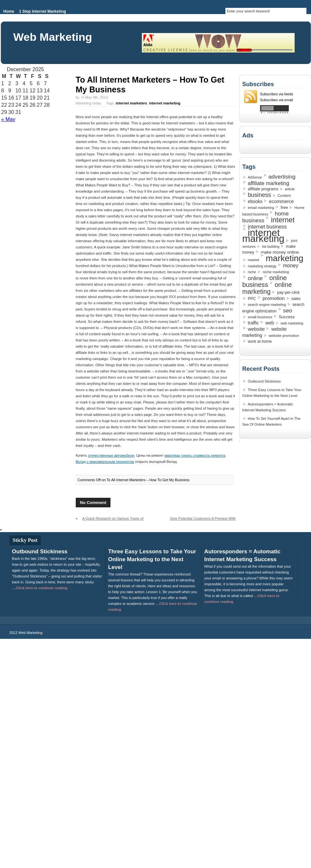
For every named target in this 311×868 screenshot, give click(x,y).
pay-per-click (288, 292)
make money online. (280, 252)
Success (286, 317)
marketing (284, 258)
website (256, 329)
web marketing (292, 323)
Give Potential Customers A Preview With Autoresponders (203, 521)
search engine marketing (267, 305)
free (284, 207)
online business (265, 281)
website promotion (284, 336)
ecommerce (281, 201)
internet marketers (131, 103)
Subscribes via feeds (277, 94)
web (270, 323)
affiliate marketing (269, 183)
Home (9, 11)
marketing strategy (262, 266)
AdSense (255, 177)
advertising (282, 177)
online (255, 278)
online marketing (267, 288)
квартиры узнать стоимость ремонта (195, 455)
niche (252, 272)
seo (288, 310)
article (290, 189)
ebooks (255, 201)
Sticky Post (25, 540)
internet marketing (165, 103)
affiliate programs (263, 189)
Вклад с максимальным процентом (105, 462)
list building (271, 246)
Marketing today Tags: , (128, 103)
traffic (254, 323)
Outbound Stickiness (264, 381)
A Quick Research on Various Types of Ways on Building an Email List (110, 521)
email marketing (261, 208)
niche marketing (276, 272)
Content (284, 196)
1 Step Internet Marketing (42, 11)
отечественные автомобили (111, 455)
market (254, 260)
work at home (260, 341)
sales (296, 299)
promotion (274, 298)
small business (260, 317)
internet (283, 220)
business (260, 195)
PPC (252, 299)
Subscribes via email (277, 100)
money (291, 266)
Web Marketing (53, 37)
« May (8, 119)
